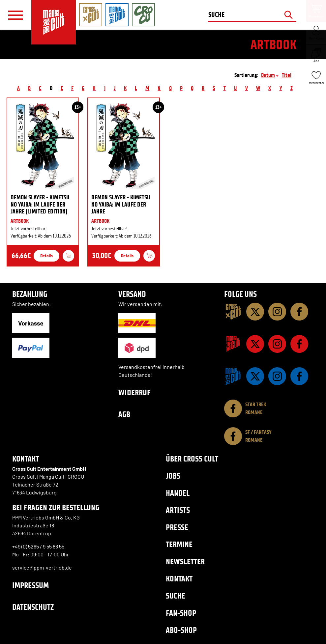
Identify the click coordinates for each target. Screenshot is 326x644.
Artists (178, 510)
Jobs (173, 476)
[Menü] (15, 15)
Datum (268, 75)
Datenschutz (33, 607)
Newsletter (185, 561)
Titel (287, 75)
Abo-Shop (181, 630)
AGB (124, 414)
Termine (179, 544)
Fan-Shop (181, 613)
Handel (178, 493)
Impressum (30, 585)
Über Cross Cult (192, 459)
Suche (176, 596)
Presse (177, 527)
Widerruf (134, 392)
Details (46, 256)
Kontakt (179, 579)
